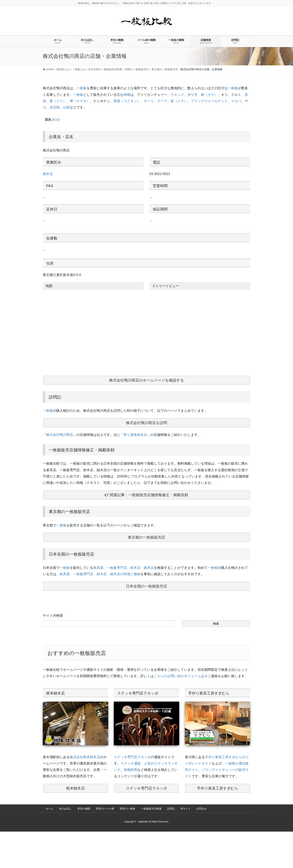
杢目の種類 (84, 809)
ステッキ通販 (131, 763)
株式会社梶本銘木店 (85, 757)
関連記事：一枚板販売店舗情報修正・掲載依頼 (146, 495)
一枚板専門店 (117, 568)
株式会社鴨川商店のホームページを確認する (146, 380)
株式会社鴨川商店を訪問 (146, 423)
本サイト (186, 809)
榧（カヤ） (209, 95)
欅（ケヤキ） (80, 101)
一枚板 (81, 88)
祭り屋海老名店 (135, 435)
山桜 (66, 107)
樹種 (127, 95)
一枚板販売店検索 (151, 809)
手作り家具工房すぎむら (218, 788)
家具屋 (98, 568)
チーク (162, 101)
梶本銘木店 (75, 788)
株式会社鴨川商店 (60, 435)
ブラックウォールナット (209, 101)
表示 (56, 120)
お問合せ (201, 809)
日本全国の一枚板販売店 (146, 586)
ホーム (50, 809)
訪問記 (171, 809)
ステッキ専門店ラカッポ (132, 757)
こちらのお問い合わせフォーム (177, 676)
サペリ (149, 101)
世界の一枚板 (127, 809)
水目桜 (55, 107)
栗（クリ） (58, 101)
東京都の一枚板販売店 (146, 537)
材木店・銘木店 (142, 568)
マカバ (236, 101)
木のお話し (65, 809)
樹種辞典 (131, 770)
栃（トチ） (179, 101)
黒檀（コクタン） (127, 101)
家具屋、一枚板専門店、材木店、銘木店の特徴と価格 (100, 574)
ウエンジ (177, 95)
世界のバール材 (105, 809)
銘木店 (48, 174)
